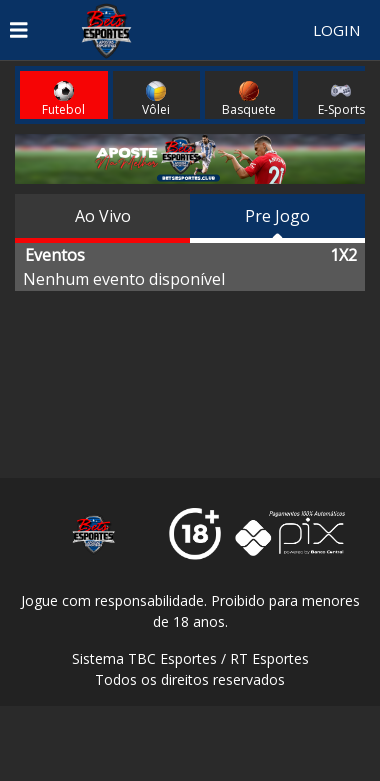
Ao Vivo (103, 216)
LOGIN (336, 30)
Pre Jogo (277, 216)
